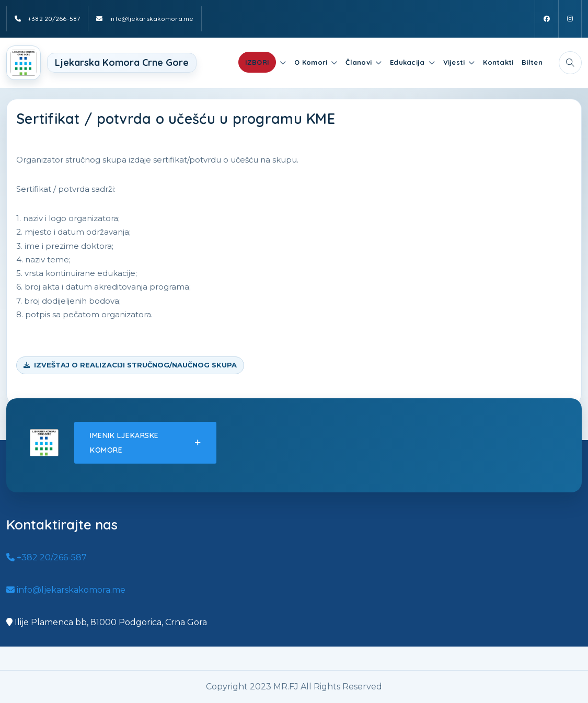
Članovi (359, 62)
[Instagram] (570, 19)
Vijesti (454, 62)
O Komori (311, 62)
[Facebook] (547, 19)
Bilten (532, 62)
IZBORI (257, 62)
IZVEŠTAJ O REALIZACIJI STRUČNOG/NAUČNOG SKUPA (135, 365)
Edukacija (407, 62)
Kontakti (498, 62)
